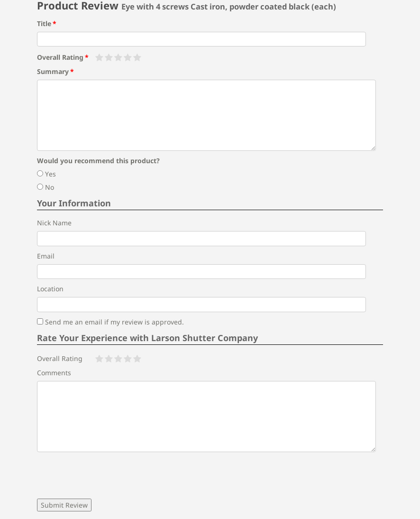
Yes (46, 174)
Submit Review (64, 505)
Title (44, 23)
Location (50, 289)
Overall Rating (60, 57)
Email (46, 256)
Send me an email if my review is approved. (110, 322)
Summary (53, 71)
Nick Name (54, 223)
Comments (54, 373)
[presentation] (109, 475)
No (46, 187)
